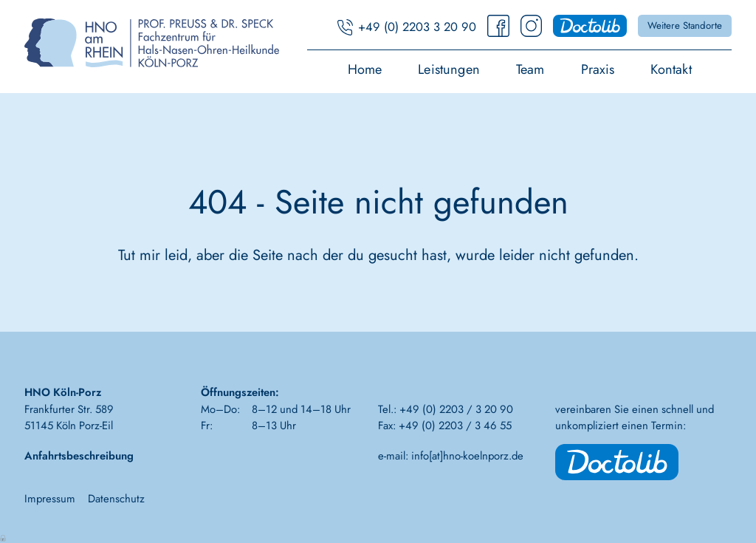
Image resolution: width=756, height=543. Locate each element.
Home (365, 71)
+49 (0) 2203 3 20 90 (417, 27)
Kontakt (671, 71)
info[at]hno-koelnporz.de (467, 456)
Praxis (598, 71)
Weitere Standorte (685, 25)
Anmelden (4, 537)
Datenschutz (116, 499)
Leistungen (449, 71)
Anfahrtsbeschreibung (79, 456)
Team (530, 71)
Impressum (50, 499)
